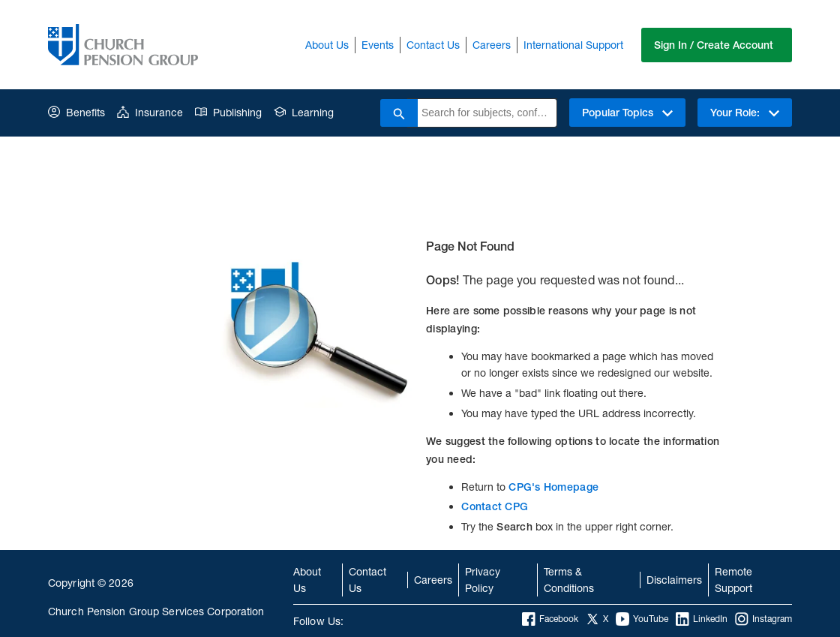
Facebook (550, 619)
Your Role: (745, 113)
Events (378, 45)
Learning (304, 112)
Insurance (150, 112)
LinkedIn (702, 619)
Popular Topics (627, 113)
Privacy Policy (483, 580)
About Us (327, 45)
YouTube (642, 619)
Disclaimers (674, 580)
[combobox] (487, 113)
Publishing (228, 112)
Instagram (763, 619)
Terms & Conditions (569, 580)
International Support (573, 45)
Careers (492, 45)
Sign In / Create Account (714, 45)
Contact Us (433, 45)
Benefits (76, 112)
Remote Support (733, 580)
